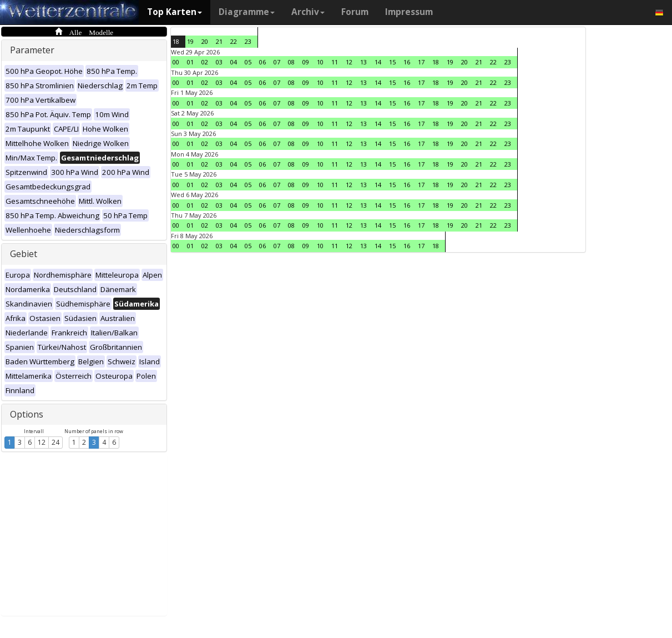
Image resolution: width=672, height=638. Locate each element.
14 (378, 62)
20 (205, 41)
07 (277, 62)
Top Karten (175, 12)
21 (219, 41)
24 (55, 442)
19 (190, 41)
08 (291, 62)
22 (234, 41)
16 (407, 62)
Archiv (308, 12)
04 (234, 62)
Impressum (409, 12)
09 (306, 62)
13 (363, 62)
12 (42, 442)
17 (421, 62)
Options (27, 414)
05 (248, 62)
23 (248, 41)
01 (190, 62)
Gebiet (24, 254)
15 (392, 62)
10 (320, 62)
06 (262, 62)
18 (176, 41)
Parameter (32, 50)
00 (176, 62)
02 (205, 62)
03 (219, 62)
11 (335, 62)
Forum (355, 12)
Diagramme (247, 12)
